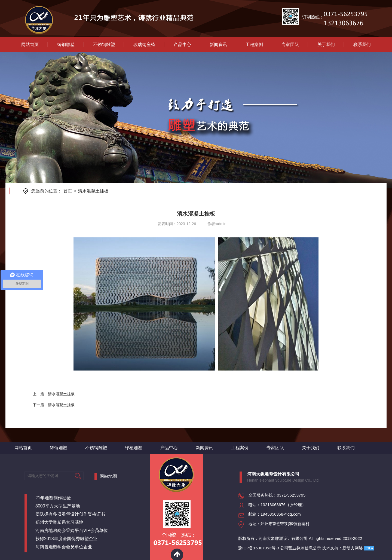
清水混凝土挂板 (93, 191)
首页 (68, 191)
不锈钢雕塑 (104, 45)
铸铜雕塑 (66, 45)
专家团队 (290, 45)
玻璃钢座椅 (144, 45)
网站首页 (30, 45)
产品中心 (182, 45)
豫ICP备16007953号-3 (259, 548)
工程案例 (254, 45)
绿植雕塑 (134, 448)
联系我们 (362, 45)
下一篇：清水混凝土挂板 (54, 405)
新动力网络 (353, 548)
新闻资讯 (218, 45)
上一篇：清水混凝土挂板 (54, 394)
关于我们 (326, 45)
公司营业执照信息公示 (301, 548)
